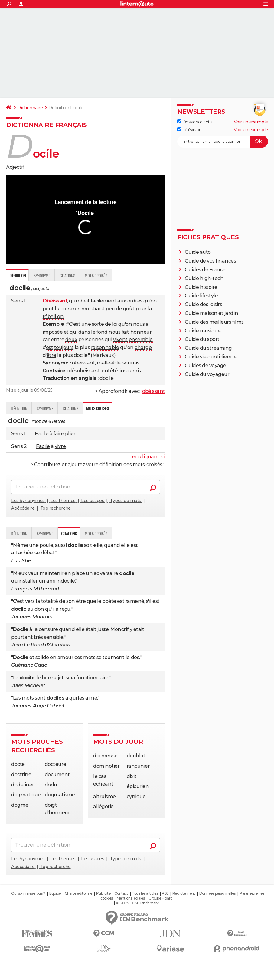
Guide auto (198, 252)
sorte (98, 324)
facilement (104, 301)
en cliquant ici (149, 457)
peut (48, 309)
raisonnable (105, 347)
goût (129, 309)
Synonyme (42, 275)
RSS (165, 893)
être (51, 355)
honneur (141, 332)
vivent (120, 340)
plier (70, 434)
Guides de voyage (205, 366)
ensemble (141, 340)
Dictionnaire (30, 108)
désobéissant (84, 371)
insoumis (130, 371)
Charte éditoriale (78, 893)
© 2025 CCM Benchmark (137, 903)
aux (122, 301)
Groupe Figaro (160, 898)
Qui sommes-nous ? (28, 893)
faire (59, 434)
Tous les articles (145, 893)
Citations (67, 275)
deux (71, 340)
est (77, 324)
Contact (121, 893)
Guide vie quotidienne (211, 357)
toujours (64, 347)
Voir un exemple (251, 122)
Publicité (103, 893)
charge (143, 347)
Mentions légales (131, 898)
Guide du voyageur (207, 374)
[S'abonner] (223, 142)
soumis (131, 363)
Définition (19, 408)
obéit (84, 301)
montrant (93, 309)
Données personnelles (217, 893)
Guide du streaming (208, 348)
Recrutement (184, 893)
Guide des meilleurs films (214, 322)
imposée (53, 332)
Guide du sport (202, 339)
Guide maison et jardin (211, 313)
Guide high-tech (204, 278)
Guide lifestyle (201, 296)
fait (125, 332)
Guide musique (203, 331)
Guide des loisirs (204, 304)
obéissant (83, 363)
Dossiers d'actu (195, 122)
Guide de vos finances (210, 261)
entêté (110, 371)
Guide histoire (201, 287)
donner (70, 309)
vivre (60, 446)
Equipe (55, 893)
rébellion (53, 317)
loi (115, 324)
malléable (109, 363)
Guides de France (205, 270)
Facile (42, 434)
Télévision (189, 130)
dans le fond (93, 332)
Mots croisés (96, 275)
